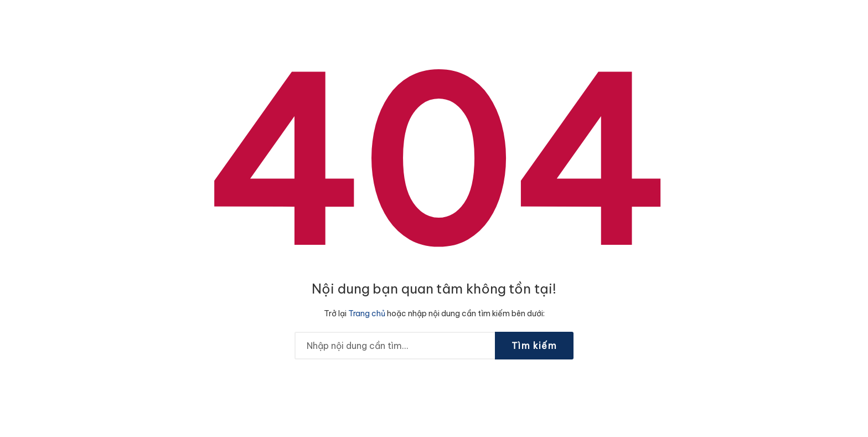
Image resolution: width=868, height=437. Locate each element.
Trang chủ (367, 313)
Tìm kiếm (534, 346)
